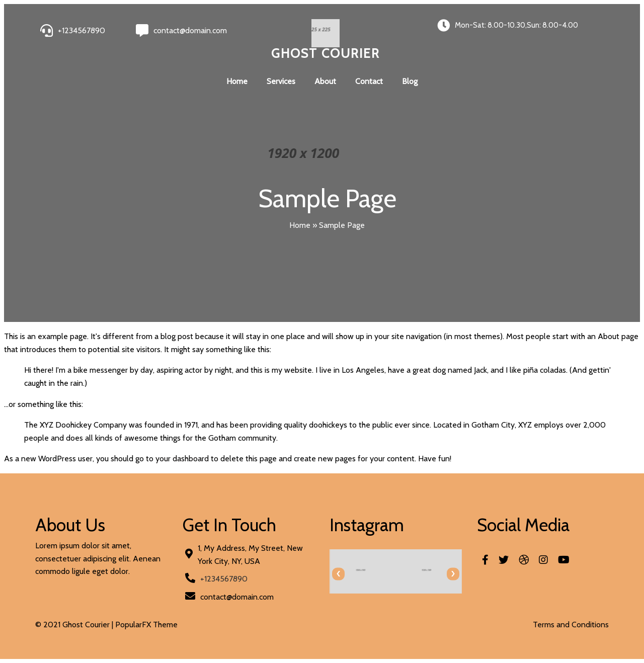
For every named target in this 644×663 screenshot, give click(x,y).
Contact (369, 81)
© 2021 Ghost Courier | (75, 625)
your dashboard (182, 459)
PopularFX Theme (146, 625)
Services (281, 81)
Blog (410, 81)
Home (237, 81)
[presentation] (338, 574)
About (325, 81)
